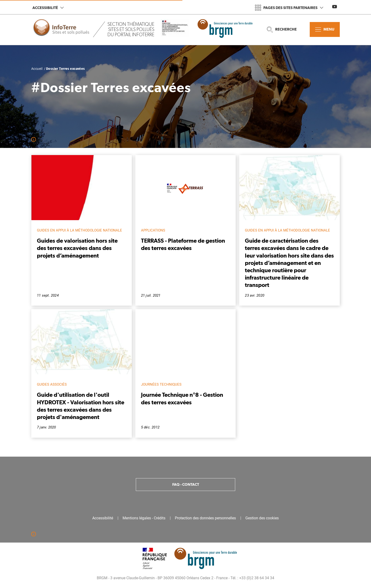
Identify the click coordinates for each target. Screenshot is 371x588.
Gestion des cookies (262, 518)
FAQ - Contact (186, 484)
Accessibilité (48, 8)
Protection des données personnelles (205, 518)
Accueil (37, 69)
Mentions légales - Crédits (144, 518)
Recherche (282, 29)
